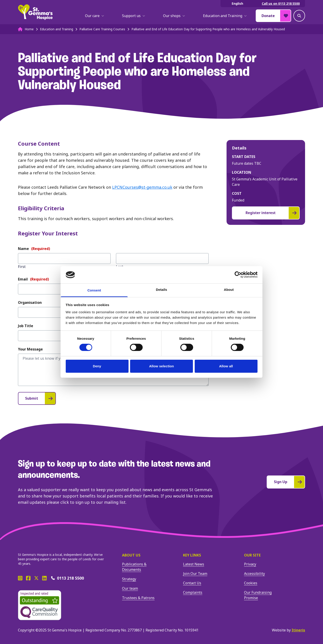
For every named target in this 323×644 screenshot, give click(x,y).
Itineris (298, 630)
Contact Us (192, 583)
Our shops (174, 16)
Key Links (192, 555)
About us (131, 555)
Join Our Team (195, 574)
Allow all (226, 366)
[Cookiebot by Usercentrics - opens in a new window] (238, 275)
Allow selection (162, 366)
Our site (252, 555)
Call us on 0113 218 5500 (281, 3)
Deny (97, 366)
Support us (134, 16)
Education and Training (225, 16)
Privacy (250, 564)
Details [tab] (161, 290)
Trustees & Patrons (138, 598)
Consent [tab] (94, 290)
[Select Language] (238, 4)
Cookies (251, 583)
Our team (130, 588)
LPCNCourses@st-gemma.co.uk (142, 187)
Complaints (193, 592)
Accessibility (254, 574)
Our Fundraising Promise (258, 595)
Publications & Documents (134, 567)
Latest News (194, 564)
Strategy (129, 579)
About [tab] (229, 290)
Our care (95, 16)
